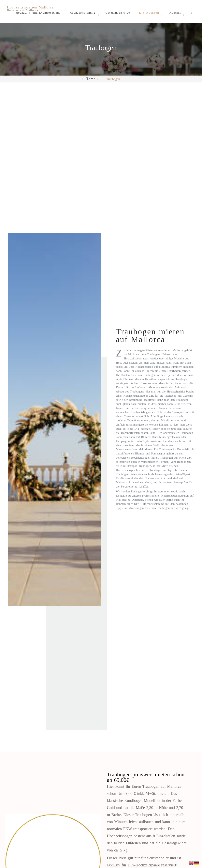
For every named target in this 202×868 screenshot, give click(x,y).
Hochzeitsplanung (83, 13)
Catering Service (118, 13)
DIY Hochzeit (149, 13)
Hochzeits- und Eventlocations (38, 13)
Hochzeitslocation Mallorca (30, 7)
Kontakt (175, 13)
